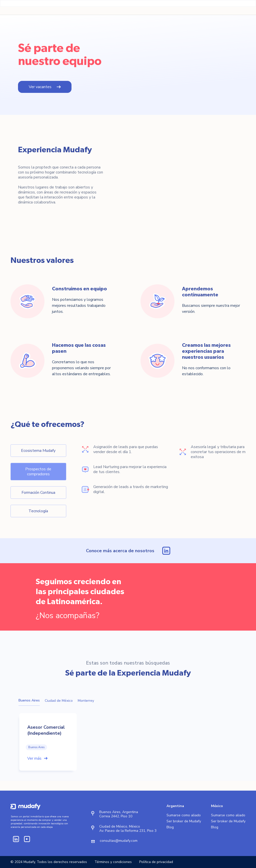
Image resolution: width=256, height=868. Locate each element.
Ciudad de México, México (120, 826)
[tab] (38, 451)
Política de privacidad (156, 862)
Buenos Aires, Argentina (119, 812)
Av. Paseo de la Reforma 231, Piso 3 (128, 831)
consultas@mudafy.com (119, 841)
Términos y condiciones (113, 862)
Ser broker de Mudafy (184, 821)
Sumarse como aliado (184, 815)
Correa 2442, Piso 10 (116, 816)
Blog (170, 827)
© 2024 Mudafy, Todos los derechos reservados (49, 862)
